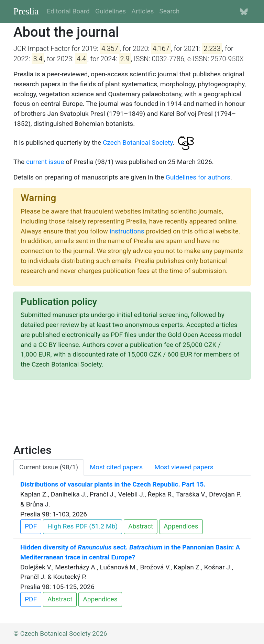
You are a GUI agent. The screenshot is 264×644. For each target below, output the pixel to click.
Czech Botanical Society (138, 143)
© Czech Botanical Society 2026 (60, 634)
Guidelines (111, 11)
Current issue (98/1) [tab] (49, 467)
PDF (31, 526)
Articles (142, 11)
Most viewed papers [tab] (184, 467)
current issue (45, 162)
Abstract (141, 526)
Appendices (181, 526)
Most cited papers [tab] (116, 467)
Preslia (26, 11)
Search (169, 11)
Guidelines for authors (198, 177)
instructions (127, 231)
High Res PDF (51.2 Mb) (82, 526)
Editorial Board (68, 11)
